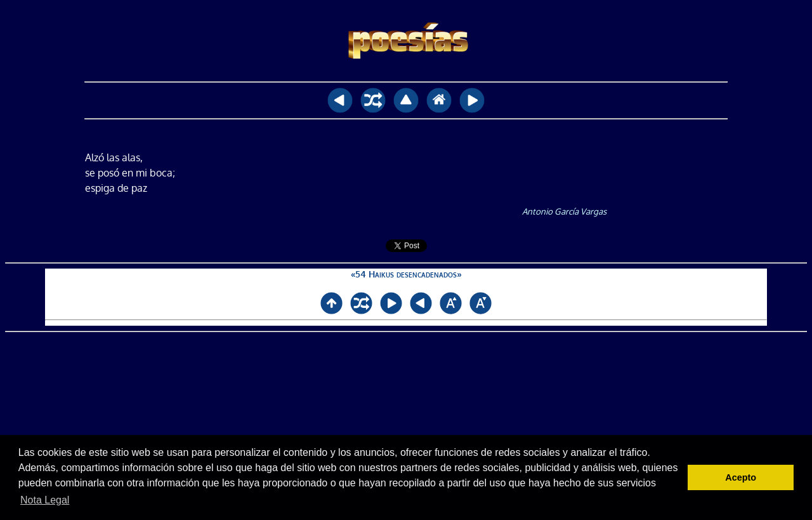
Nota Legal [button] (45, 500)
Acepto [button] (741, 477)
